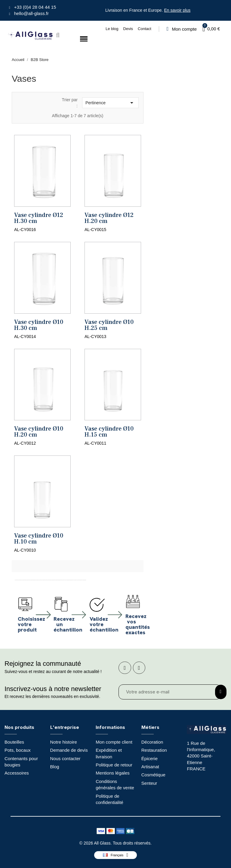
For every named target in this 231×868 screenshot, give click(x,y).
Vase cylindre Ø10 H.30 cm (39, 325)
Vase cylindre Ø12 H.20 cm (109, 218)
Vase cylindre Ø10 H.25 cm (109, 325)
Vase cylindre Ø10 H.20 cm (39, 432)
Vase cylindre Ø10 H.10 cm (39, 539)
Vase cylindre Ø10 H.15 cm (109, 432)
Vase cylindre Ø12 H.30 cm (39, 218)
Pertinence (110, 103)
